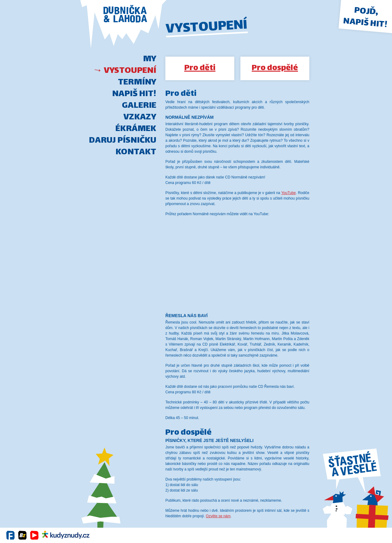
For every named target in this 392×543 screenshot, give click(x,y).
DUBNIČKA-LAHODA (123, 27)
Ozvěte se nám (218, 516)
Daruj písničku (123, 141)
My (150, 59)
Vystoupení (130, 71)
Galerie (139, 106)
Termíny (137, 83)
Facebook (11, 535)
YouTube (288, 193)
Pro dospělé (275, 68)
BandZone (23, 535)
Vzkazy (140, 118)
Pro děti (200, 68)
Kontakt (136, 152)
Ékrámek (136, 129)
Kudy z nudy (66, 535)
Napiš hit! (134, 94)
